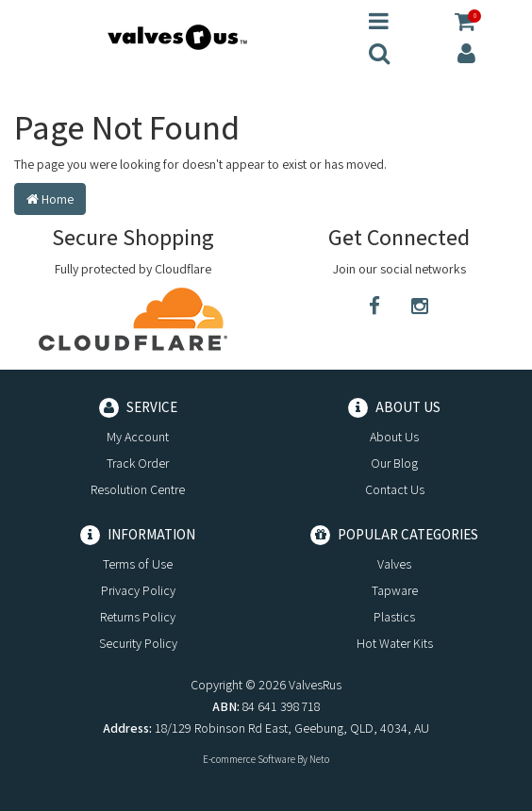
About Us (394, 437)
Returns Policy (138, 617)
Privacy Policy (138, 590)
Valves (394, 564)
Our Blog (394, 463)
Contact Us (395, 489)
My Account (138, 437)
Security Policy (138, 643)
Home (50, 199)
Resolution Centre (138, 489)
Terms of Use (138, 564)
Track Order (138, 463)
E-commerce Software (249, 759)
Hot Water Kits (395, 643)
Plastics (394, 617)
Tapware (395, 590)
